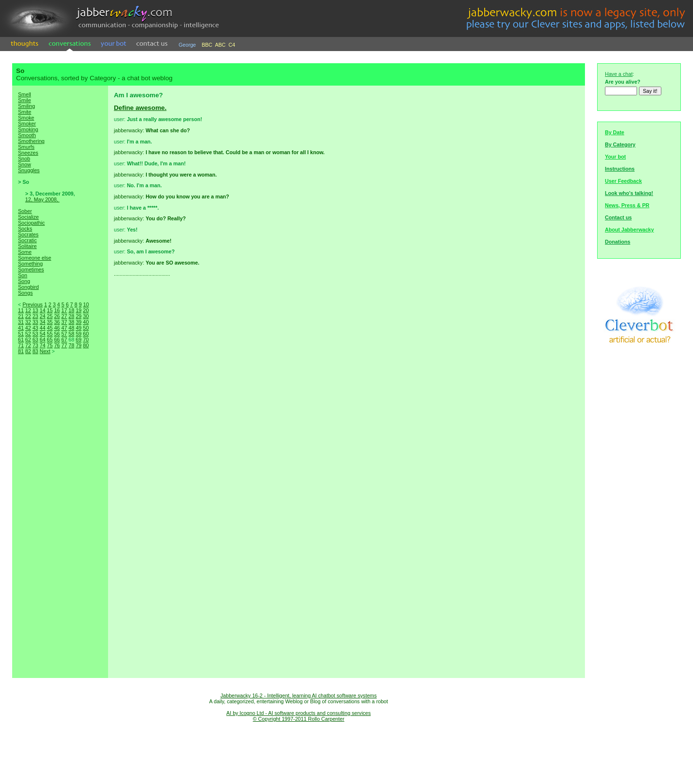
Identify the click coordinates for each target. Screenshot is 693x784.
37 (64, 322)
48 (72, 328)
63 (36, 339)
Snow (25, 164)
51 (21, 334)
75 (50, 345)
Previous (32, 304)
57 (64, 334)
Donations (618, 242)
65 (50, 339)
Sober (25, 211)
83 (36, 351)
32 (28, 322)
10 (86, 304)
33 (36, 322)
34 (42, 322)
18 (72, 310)
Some (25, 252)
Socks (25, 229)
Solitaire (27, 246)
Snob (24, 159)
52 (28, 334)
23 (36, 316)
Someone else (35, 258)
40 (86, 322)
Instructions (620, 169)
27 (64, 316)
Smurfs (26, 147)
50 (86, 328)
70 (86, 339)
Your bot (615, 157)
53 (36, 334)
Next (45, 351)
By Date (615, 132)
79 (79, 345)
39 (79, 322)
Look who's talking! (629, 193)
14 (42, 310)
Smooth (27, 135)
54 (42, 334)
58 (72, 334)
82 (28, 351)
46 (57, 328)
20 (86, 310)
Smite (25, 112)
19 (79, 310)
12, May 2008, (43, 199)
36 (57, 322)
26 (57, 316)
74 (42, 345)
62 (28, 339)
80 (86, 345)
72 (28, 345)
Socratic (27, 240)
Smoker (27, 124)
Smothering (31, 141)
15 (50, 310)
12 (28, 310)
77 (64, 345)
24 (42, 316)
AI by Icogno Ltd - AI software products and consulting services (299, 713)
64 (42, 339)
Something (30, 264)
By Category (620, 144)
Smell (25, 94)
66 (57, 339)
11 (21, 310)
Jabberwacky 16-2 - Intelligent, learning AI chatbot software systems (299, 695)
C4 (232, 45)
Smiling (27, 106)
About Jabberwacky (629, 230)
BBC (207, 45)
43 (36, 328)
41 (21, 328)
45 (50, 328)
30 (86, 316)
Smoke (26, 118)
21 (21, 316)
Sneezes (28, 153)
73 (36, 345)
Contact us (618, 217)
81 (21, 351)
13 (36, 310)
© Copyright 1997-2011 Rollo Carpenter (299, 719)
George (187, 45)
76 (57, 345)
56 (57, 334)
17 (64, 310)
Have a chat (619, 74)
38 (72, 322)
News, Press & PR (627, 205)
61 (21, 339)
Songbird (28, 287)
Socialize (28, 217)
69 (79, 339)
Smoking (28, 129)
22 (28, 316)
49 (79, 328)
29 (79, 316)
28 (72, 316)
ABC (220, 45)
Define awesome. (140, 108)
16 (57, 310)
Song (24, 281)
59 (79, 334)
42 (28, 328)
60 (86, 334)
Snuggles (29, 170)
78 (72, 345)
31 (21, 322)
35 (50, 322)
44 (42, 328)
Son (23, 275)
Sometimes (31, 269)
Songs (25, 293)
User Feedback (623, 181)
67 (64, 339)
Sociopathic (31, 223)
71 (21, 345)
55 (50, 334)
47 (64, 328)
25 (50, 316)
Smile (25, 100)
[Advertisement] (60, 526)
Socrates (28, 234)
